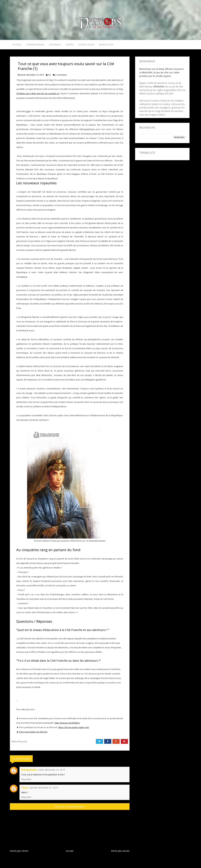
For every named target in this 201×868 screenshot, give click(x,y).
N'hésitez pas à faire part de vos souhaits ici (38, 94)
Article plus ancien (120, 852)
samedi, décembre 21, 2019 (44, 789)
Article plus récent (19, 852)
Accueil (16, 45)
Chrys (25, 788)
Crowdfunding (35, 45)
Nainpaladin (29, 771)
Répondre (26, 780)
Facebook (56, 45)
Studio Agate (88, 45)
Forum (71, 45)
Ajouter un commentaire (70, 807)
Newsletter (109, 45)
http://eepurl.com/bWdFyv (67, 724)
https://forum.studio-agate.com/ (74, 728)
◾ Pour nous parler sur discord (32, 733)
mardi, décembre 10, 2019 (51, 771)
